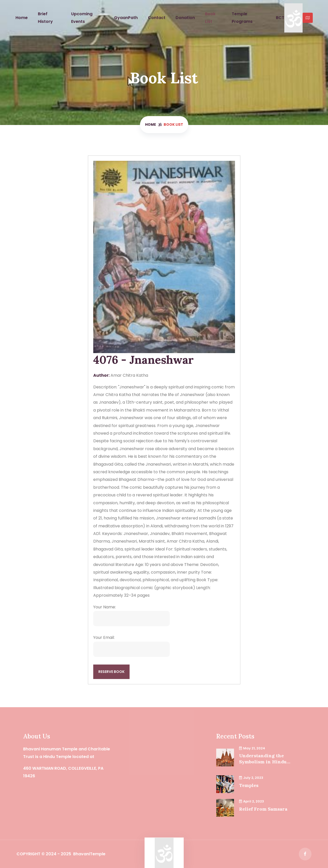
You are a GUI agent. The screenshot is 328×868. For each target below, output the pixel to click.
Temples (249, 785)
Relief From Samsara (263, 809)
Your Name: (131, 615)
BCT (280, 18)
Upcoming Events (82, 18)
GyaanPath (126, 18)
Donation (185, 18)
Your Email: (131, 646)
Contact (157, 18)
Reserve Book (111, 672)
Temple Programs (242, 18)
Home (22, 18)
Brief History (45, 18)
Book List (210, 18)
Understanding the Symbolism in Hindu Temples (263, 759)
